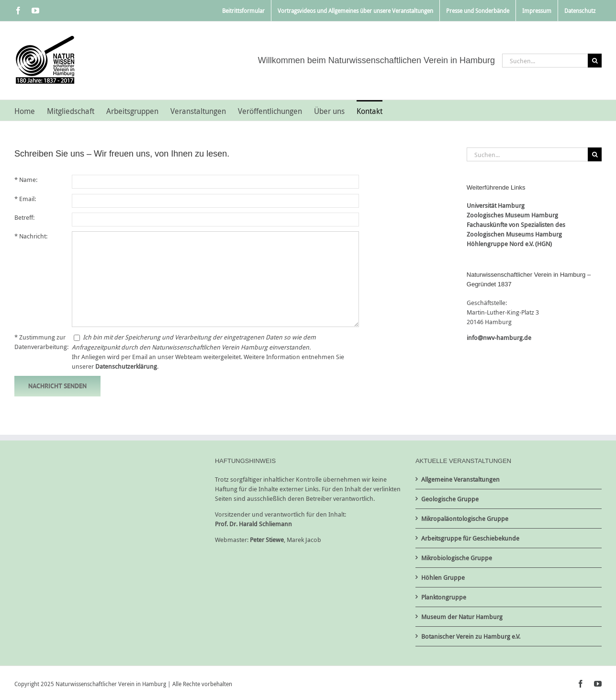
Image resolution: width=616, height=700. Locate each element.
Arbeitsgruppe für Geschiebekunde (470, 538)
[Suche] (595, 61)
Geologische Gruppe (450, 499)
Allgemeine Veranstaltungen (460, 479)
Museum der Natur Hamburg (462, 617)
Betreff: (24, 217)
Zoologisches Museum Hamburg (512, 215)
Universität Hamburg (496, 205)
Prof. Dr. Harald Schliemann (253, 524)
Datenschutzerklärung (126, 366)
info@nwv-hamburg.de (499, 338)
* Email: (25, 199)
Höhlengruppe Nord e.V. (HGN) (509, 244)
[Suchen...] (545, 61)
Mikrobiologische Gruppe (457, 558)
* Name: (26, 180)
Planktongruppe (444, 597)
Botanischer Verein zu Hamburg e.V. (471, 636)
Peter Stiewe (267, 540)
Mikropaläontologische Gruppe (465, 519)
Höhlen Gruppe (443, 577)
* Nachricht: (31, 236)
